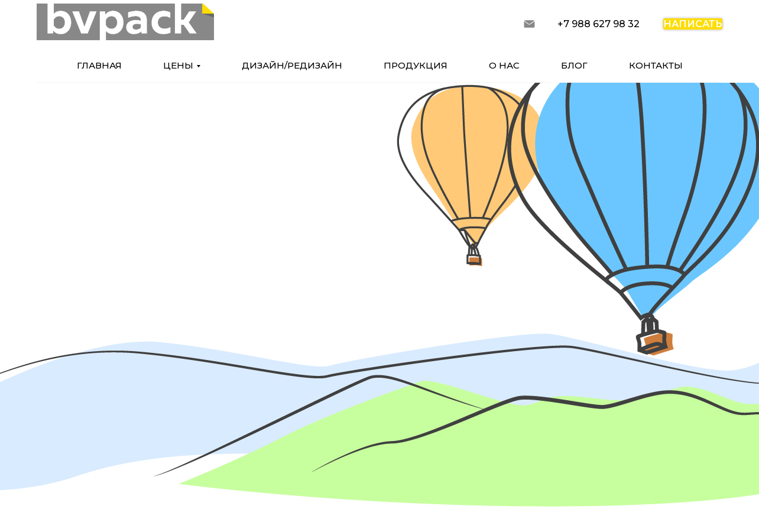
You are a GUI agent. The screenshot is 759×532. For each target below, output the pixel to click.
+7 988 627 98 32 (599, 24)
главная (99, 65)
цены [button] (178, 65)
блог (574, 65)
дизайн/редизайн (292, 65)
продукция (416, 65)
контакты (656, 65)
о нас (504, 65)
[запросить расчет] (529, 24)
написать (693, 24)
